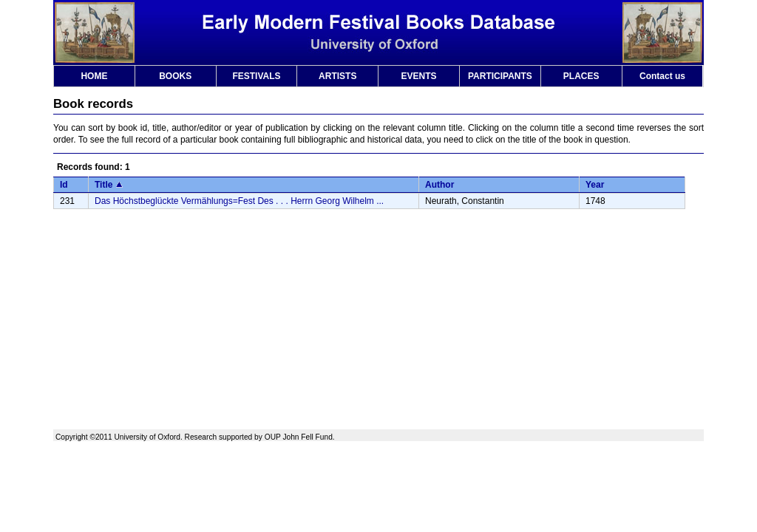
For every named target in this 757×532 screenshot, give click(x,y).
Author (439, 185)
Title (103, 185)
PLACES (581, 76)
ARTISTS (337, 76)
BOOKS (175, 76)
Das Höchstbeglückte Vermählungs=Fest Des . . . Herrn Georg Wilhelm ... (239, 201)
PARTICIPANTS (500, 76)
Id (64, 185)
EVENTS (419, 76)
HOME (94, 76)
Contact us (662, 76)
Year (595, 185)
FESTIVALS (256, 76)
